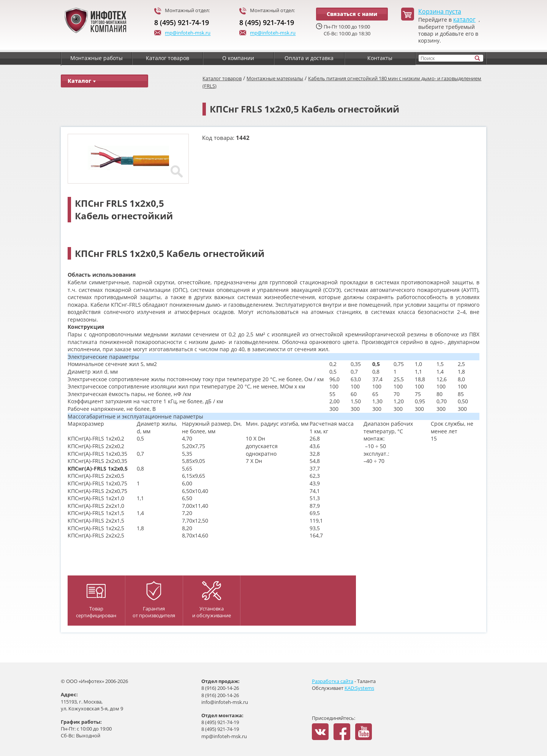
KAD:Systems (359, 688)
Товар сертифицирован (96, 601)
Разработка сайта (333, 681)
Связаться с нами (352, 14)
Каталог (82, 81)
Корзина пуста (440, 12)
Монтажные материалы (275, 78)
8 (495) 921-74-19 (182, 22)
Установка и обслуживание (212, 600)
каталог (464, 20)
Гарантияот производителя (154, 600)
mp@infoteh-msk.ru (182, 33)
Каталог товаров (222, 78)
